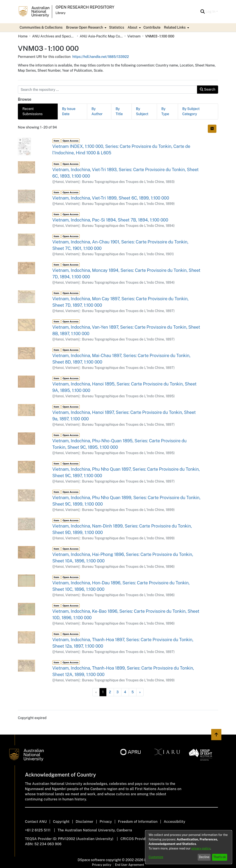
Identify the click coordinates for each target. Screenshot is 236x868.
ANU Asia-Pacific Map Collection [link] (101, 36)
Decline (204, 857)
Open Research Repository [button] (85, 7)
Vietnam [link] (134, 36)
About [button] (133, 27)
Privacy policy (102, 865)
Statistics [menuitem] (116, 27)
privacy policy (201, 848)
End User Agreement (130, 865)
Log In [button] (211, 12)
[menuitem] (86, 28)
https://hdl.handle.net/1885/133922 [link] (101, 57)
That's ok (220, 857)
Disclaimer (85, 822)
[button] (203, 12)
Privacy (106, 822)
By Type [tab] (165, 111)
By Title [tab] (119, 111)
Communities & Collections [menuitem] (41, 27)
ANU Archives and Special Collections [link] (54, 36)
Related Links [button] (175, 27)
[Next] (140, 692)
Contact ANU (36, 822)
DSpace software (91, 860)
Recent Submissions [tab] (33, 111)
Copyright (61, 822)
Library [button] (61, 13)
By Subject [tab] (142, 111)
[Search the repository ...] (108, 90)
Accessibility (174, 822)
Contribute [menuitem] (152, 27)
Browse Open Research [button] (85, 27)
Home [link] (23, 36)
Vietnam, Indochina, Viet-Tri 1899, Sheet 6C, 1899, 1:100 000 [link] (111, 198)
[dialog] (189, 847)
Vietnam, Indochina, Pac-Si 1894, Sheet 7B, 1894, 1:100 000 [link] (110, 220)
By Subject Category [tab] (191, 111)
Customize (156, 857)
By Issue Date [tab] (69, 111)
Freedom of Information (138, 822)
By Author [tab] (97, 111)
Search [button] (208, 89)
